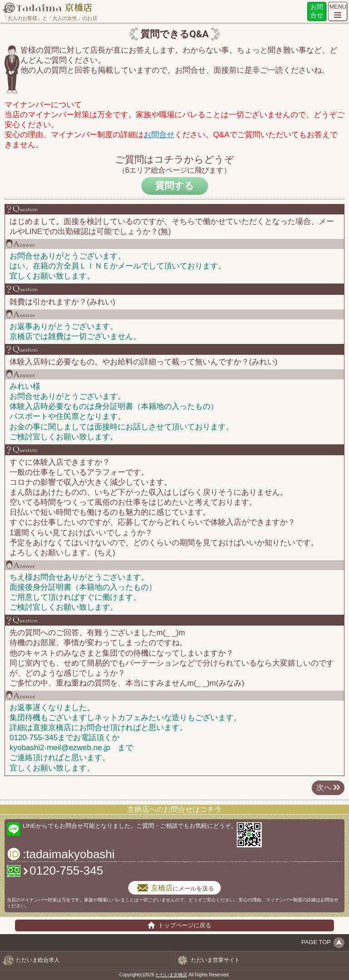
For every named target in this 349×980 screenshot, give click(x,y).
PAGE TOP (316, 942)
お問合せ (317, 11)
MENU (338, 7)
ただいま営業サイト (215, 960)
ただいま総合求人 (38, 960)
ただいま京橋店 (171, 975)
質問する (174, 186)
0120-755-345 (66, 871)
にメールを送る (174, 888)
